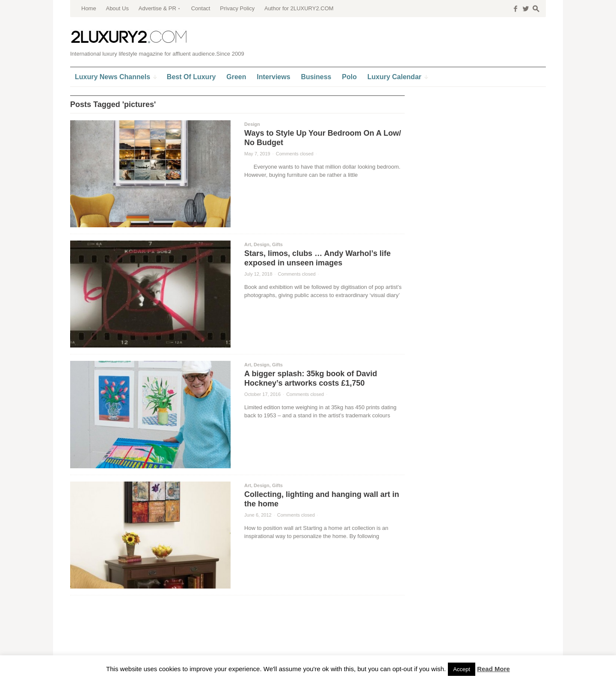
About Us (117, 8)
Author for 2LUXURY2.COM (299, 8)
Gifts (277, 244)
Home (89, 8)
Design (252, 124)
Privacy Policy (237, 8)
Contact (201, 8)
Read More (493, 669)
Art (248, 244)
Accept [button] (462, 669)
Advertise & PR (157, 8)
